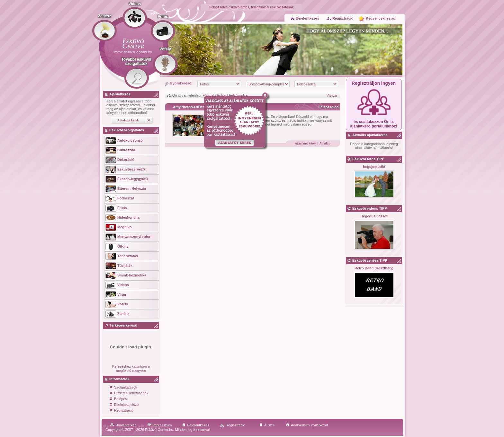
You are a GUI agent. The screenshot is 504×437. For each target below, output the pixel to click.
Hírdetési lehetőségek (129, 393)
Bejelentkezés (305, 18)
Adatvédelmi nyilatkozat (307, 425)
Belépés (118, 399)
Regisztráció (340, 18)
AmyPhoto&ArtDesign (192, 107)
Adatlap (325, 143)
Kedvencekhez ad (381, 18)
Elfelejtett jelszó (124, 405)
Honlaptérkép (123, 425)
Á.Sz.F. (267, 425)
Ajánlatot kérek (306, 143)
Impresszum (160, 425)
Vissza (332, 95)
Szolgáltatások (124, 388)
